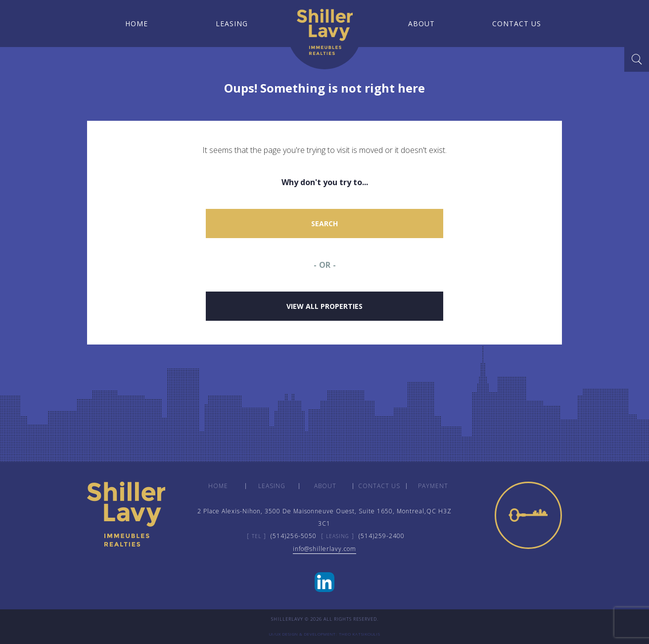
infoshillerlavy (324, 549)
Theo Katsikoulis (360, 634)
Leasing (230, 24)
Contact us (515, 24)
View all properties (324, 306)
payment (433, 486)
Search (324, 223)
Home (135, 24)
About (419, 24)
